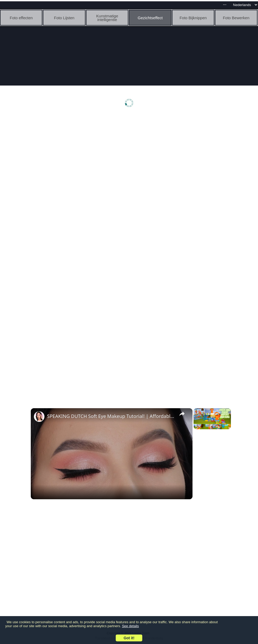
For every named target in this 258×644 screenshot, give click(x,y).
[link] (39, 417)
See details (130, 626)
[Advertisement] (130, 157)
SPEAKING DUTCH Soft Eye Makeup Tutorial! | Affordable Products (111, 416)
